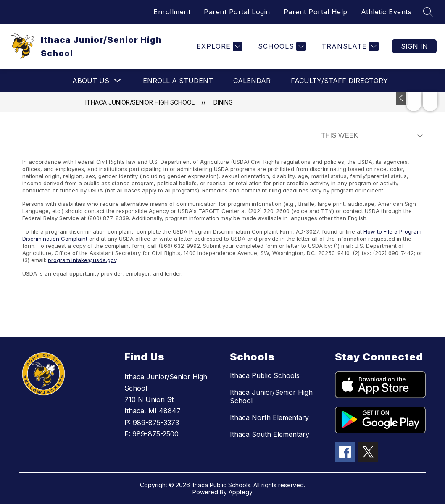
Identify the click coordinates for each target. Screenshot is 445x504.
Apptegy (241, 492)
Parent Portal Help (316, 12)
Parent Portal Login (237, 12)
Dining (223, 102)
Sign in (414, 46)
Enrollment (172, 12)
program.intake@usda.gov (82, 260)
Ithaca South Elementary (270, 434)
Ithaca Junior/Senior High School (140, 102)
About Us (91, 81)
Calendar (252, 81)
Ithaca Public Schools (265, 375)
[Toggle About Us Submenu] (118, 81)
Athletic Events (386, 12)
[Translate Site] (349, 46)
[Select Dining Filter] (370, 136)
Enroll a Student (178, 81)
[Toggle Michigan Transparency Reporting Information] (402, 99)
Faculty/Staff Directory (339, 81)
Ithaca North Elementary (269, 417)
